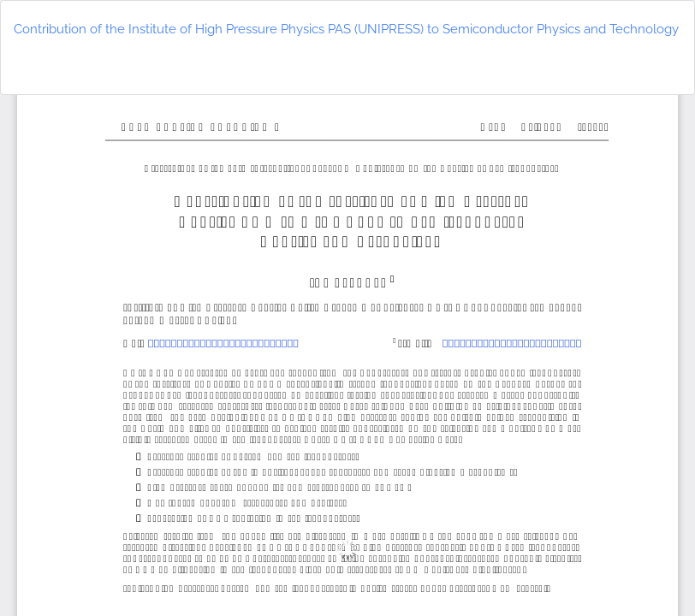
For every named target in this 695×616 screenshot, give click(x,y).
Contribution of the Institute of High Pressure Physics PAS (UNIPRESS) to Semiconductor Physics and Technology (346, 29)
